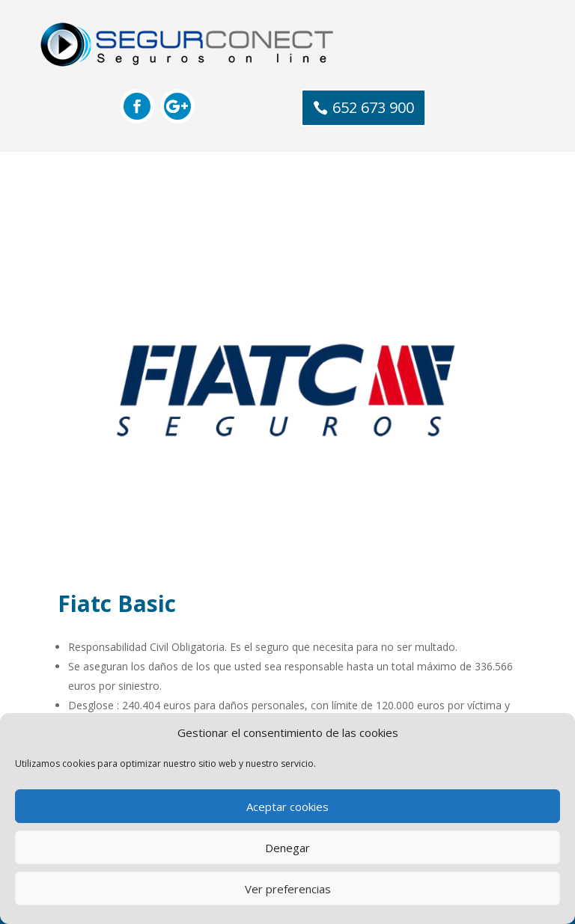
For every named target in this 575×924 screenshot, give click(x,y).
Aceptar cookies (287, 807)
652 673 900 (373, 107)
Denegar (287, 848)
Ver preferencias (288, 889)
